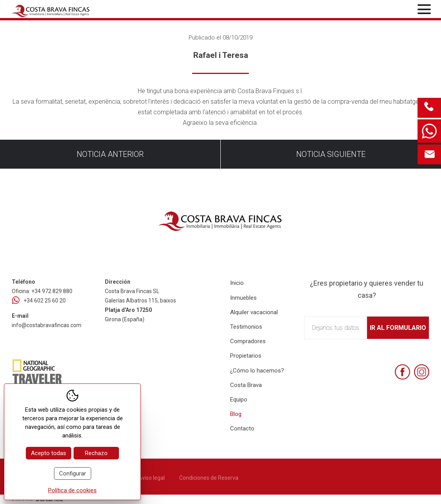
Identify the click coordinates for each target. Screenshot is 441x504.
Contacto (242, 428)
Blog (236, 414)
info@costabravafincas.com (47, 325)
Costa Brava (246, 385)
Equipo (239, 400)
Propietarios (246, 356)
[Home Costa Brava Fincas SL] (80, 10)
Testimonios (246, 327)
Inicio (237, 283)
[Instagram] (422, 372)
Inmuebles (243, 298)
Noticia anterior (110, 154)
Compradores (248, 341)
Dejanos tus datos (336, 328)
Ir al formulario (398, 328)
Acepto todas (49, 453)
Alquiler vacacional (254, 312)
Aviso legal (151, 478)
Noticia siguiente (331, 154)
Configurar (73, 473)
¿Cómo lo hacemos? (257, 371)
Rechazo (96, 453)
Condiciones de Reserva (209, 478)
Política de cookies (72, 490)
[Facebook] (402, 372)
